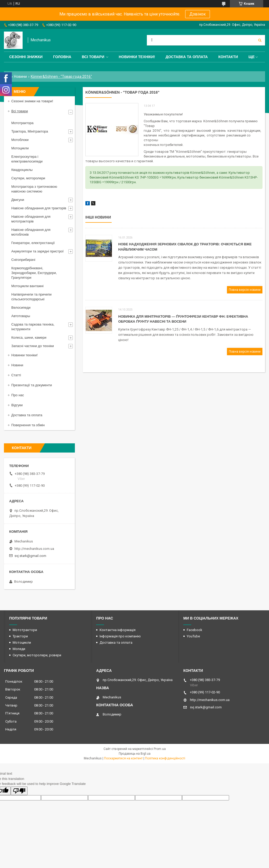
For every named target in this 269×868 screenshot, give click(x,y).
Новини (20, 77)
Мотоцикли (20, 148)
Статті (16, 375)
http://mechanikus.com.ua (34, 549)
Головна (62, 57)
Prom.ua (160, 749)
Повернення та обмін (28, 425)
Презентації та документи (32, 385)
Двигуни (18, 200)
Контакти (228, 57)
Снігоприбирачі (23, 260)
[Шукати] (260, 40)
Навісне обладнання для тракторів (39, 208)
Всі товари (93, 57)
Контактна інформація (118, 630)
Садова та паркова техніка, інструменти (33, 327)
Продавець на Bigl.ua (135, 754)
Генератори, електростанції (33, 243)
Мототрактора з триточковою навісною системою (34, 189)
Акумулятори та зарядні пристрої (37, 251)
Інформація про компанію (120, 636)
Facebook (195, 630)
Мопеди (19, 649)
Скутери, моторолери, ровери (37, 655)
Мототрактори (25, 630)
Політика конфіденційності (165, 758)
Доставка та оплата (187, 57)
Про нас (18, 395)
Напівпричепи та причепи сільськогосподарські (31, 297)
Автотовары (21, 316)
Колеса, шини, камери (29, 337)
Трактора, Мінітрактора (30, 131)
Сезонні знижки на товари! (32, 101)
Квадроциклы (22, 170)
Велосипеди (21, 308)
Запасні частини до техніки (33, 346)
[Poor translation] (19, 791)
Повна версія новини (245, 290)
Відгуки (17, 405)
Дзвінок (198, 14)
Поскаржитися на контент (123, 758)
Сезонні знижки (26, 57)
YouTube (193, 636)
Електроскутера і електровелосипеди (27, 159)
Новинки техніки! (137, 57)
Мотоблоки (20, 140)
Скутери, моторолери (28, 178)
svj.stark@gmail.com (30, 556)
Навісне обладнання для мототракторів (31, 219)
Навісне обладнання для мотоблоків (31, 232)
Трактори (20, 636)
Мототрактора (22, 123)
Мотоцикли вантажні (27, 286)
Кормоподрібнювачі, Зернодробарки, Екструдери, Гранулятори (34, 273)
